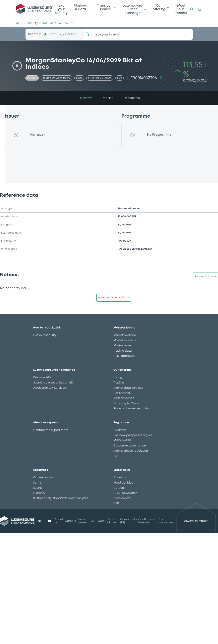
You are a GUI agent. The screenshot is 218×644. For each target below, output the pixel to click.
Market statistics (125, 340)
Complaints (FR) (128, 521)
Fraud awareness (166, 521)
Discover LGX (42, 378)
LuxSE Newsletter (125, 493)
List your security (61, 9)
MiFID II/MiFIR (122, 440)
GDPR (102, 521)
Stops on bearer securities (132, 409)
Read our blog (123, 483)
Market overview (125, 335)
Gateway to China (126, 403)
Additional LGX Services (50, 388)
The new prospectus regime (133, 435)
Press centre (122, 498)
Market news (122, 346)
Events (38, 488)
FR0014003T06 (51, 23)
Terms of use (111, 521)
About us (120, 478)
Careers (119, 488)
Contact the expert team (51, 430)
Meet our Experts (181, 9)
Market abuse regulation (131, 451)
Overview (120, 430)
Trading (119, 383)
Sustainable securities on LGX (54, 383)
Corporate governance (130, 446)
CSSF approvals (124, 356)
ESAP (117, 456)
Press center (82, 521)
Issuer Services (124, 398)
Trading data (123, 351)
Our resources (43, 478)
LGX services (122, 393)
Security (32, 23)
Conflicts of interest (146, 521)
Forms (37, 483)
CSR (116, 503)
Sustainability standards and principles (61, 498)
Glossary (39, 493)
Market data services (128, 388)
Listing (118, 378)
